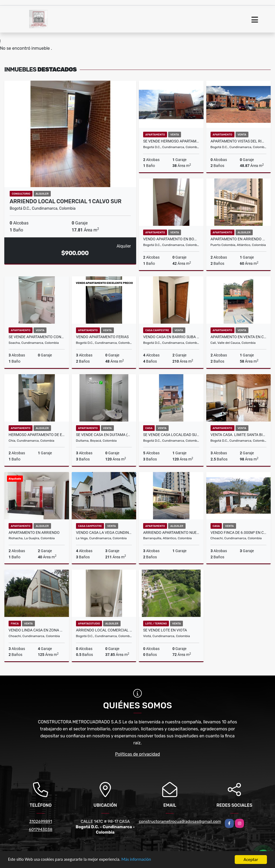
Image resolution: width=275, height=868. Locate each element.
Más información (143, 860)
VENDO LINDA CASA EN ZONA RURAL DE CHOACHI (37, 630)
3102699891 (41, 821)
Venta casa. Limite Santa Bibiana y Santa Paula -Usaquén (239, 435)
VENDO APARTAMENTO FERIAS (102, 337)
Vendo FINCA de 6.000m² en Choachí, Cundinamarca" (239, 533)
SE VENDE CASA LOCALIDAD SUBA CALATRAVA (171, 435)
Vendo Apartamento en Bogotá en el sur (171, 239)
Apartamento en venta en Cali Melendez (239, 337)
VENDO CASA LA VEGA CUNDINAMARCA (104, 533)
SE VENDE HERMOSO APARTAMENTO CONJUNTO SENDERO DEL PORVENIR (171, 141)
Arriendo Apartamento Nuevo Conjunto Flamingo (171, 533)
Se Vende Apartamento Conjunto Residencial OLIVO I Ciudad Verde (37, 337)
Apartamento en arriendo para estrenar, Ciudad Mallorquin (239, 239)
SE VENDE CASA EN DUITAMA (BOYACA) (104, 435)
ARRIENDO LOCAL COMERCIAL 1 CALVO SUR (66, 201)
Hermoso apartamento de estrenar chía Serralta (37, 435)
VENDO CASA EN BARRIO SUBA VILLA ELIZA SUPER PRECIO (171, 337)
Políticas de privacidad (138, 754)
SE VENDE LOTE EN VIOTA (165, 630)
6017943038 (41, 830)
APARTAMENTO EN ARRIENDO (34, 533)
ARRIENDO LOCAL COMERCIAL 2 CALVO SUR (104, 630)
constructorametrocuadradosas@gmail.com (180, 821)
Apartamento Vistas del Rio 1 (239, 141)
